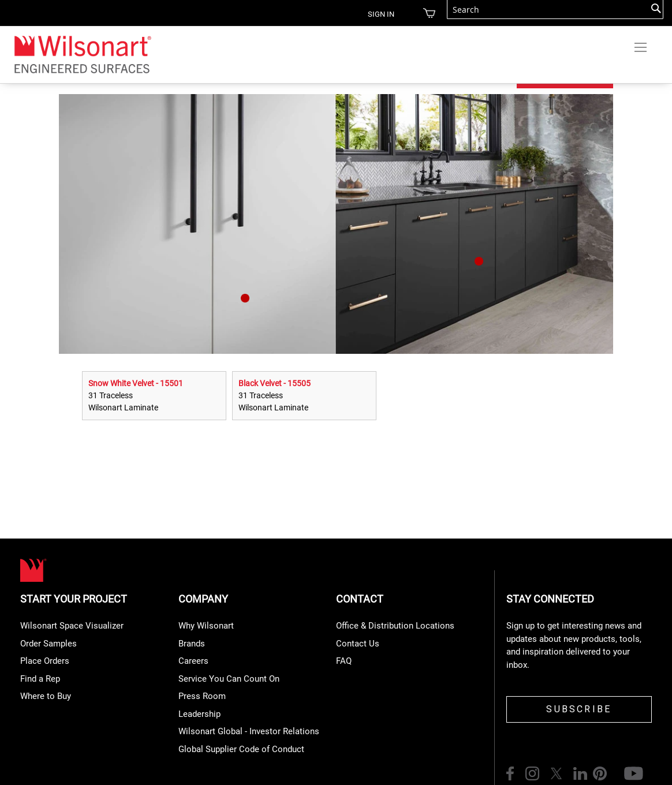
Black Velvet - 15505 (275, 383)
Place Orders (45, 661)
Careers (193, 661)
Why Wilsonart (206, 626)
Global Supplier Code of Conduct (241, 749)
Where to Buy (46, 696)
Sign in (381, 14)
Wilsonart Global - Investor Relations (249, 731)
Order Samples (48, 644)
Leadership (199, 714)
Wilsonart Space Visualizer (72, 626)
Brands (192, 644)
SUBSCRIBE (579, 709)
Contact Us (358, 644)
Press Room (202, 696)
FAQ (344, 661)
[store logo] (82, 54)
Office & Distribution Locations (395, 626)
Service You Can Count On (229, 679)
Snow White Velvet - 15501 (136, 383)
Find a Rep (40, 679)
